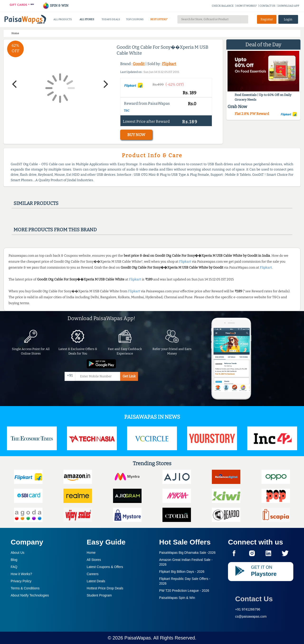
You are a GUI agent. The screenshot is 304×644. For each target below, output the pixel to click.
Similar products (36, 203)
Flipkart (169, 64)
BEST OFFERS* (159, 19)
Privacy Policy (21, 581)
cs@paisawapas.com (251, 616)
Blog (14, 560)
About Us (18, 553)
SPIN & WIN (55, 6)
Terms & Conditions (25, 588)
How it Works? (21, 574)
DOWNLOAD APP (289, 6)
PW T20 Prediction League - (184, 591)
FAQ (14, 567)
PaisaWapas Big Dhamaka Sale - (187, 553)
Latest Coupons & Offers (105, 567)
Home (91, 553)
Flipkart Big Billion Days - (182, 572)
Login (288, 19)
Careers (93, 574)
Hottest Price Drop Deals (105, 588)
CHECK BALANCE (223, 6)
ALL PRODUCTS (63, 19)
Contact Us (254, 599)
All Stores (94, 560)
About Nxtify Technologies (30, 595)
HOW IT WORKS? (247, 6)
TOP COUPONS (135, 19)
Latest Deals (96, 581)
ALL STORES (87, 19)
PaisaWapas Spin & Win (177, 598)
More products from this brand (55, 230)
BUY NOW (136, 135)
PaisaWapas (138, 638)
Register (267, 19)
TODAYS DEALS (111, 19)
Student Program (99, 595)
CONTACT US (268, 6)
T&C (127, 111)
